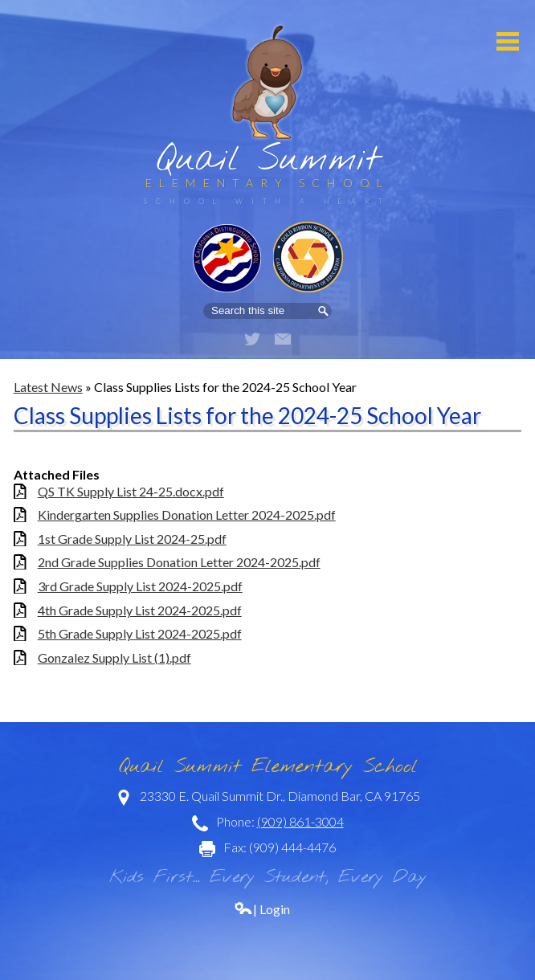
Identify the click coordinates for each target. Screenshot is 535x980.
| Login (262, 909)
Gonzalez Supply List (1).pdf (114, 657)
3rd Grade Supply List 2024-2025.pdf (140, 586)
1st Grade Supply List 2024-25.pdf (132, 539)
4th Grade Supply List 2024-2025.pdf (140, 610)
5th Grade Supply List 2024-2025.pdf (140, 633)
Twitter (252, 339)
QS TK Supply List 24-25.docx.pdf (131, 491)
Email (283, 339)
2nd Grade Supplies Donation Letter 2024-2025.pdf (179, 562)
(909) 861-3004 (300, 821)
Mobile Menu (508, 41)
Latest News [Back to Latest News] (48, 387)
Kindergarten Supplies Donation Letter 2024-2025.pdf (187, 514)
